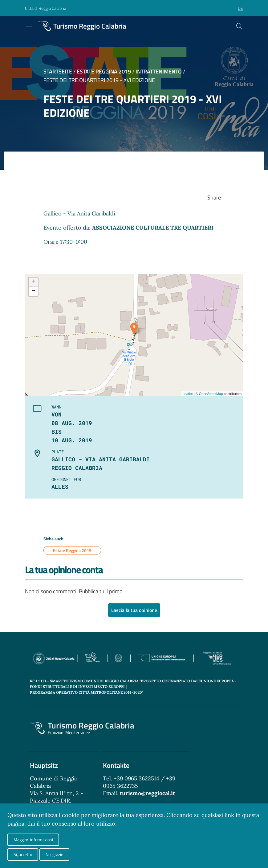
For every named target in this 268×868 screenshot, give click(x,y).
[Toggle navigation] (29, 26)
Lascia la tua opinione (134, 610)
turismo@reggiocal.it (147, 793)
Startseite (58, 71)
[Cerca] (239, 26)
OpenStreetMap (211, 394)
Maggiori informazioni (33, 840)
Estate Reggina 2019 (104, 71)
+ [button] (33, 282)
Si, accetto (23, 854)
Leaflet (188, 394)
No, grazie (54, 854)
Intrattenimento (159, 71)
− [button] (33, 291)
